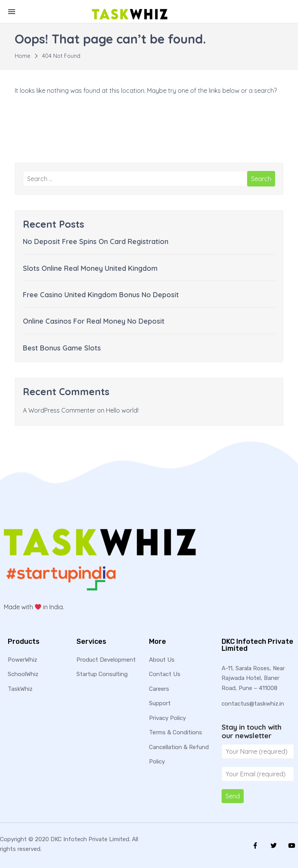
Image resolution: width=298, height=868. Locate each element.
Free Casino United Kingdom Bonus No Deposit (101, 295)
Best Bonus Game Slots (62, 348)
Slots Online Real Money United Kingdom (90, 268)
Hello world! (122, 410)
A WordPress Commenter (59, 410)
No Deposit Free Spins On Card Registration (96, 241)
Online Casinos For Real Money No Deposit (94, 321)
